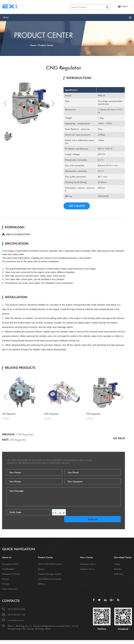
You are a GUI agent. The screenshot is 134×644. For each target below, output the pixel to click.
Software (119, 567)
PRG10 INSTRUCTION (16, 234)
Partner (6, 577)
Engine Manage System (50, 567)
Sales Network (9, 582)
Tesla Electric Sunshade (50, 572)
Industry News (87, 562)
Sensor (41, 562)
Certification (8, 562)
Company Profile (10, 557)
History (6, 572)
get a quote (78, 206)
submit (101, 512)
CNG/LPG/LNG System (50, 557)
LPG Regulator (18, 440)
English (127, 6)
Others (41, 577)
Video (117, 557)
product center (46, 45)
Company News (88, 557)
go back (119, 438)
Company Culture (11, 567)
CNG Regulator (25, 434)
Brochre (118, 562)
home (33, 45)
